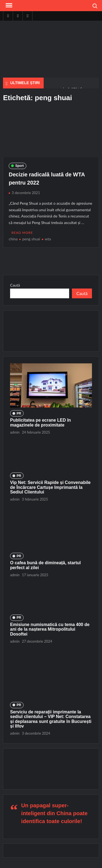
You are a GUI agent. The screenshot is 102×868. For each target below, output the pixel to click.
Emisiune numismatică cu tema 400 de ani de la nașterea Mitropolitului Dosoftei (50, 629)
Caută (15, 285)
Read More (22, 233)
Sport (19, 166)
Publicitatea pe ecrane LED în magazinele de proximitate (40, 423)
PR (19, 413)
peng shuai (31, 239)
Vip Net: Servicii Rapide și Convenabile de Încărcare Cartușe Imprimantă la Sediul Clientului (50, 487)
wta (48, 239)
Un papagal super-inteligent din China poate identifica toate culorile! (54, 813)
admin (15, 432)
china (13, 239)
